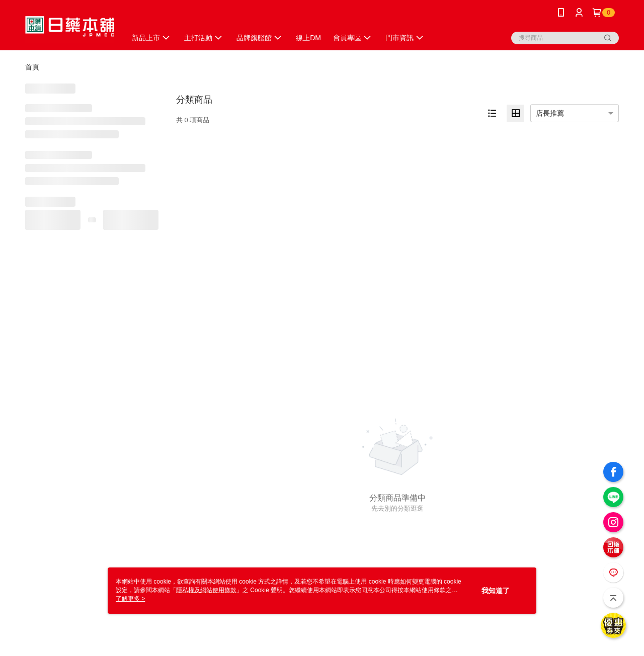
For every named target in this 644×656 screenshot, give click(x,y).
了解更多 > (130, 599)
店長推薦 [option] (550, 113)
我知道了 (496, 591)
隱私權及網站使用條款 (206, 590)
